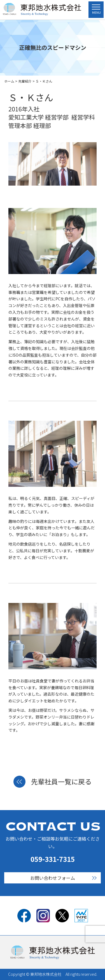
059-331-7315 (53, 859)
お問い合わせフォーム (53, 878)
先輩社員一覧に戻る (53, 782)
